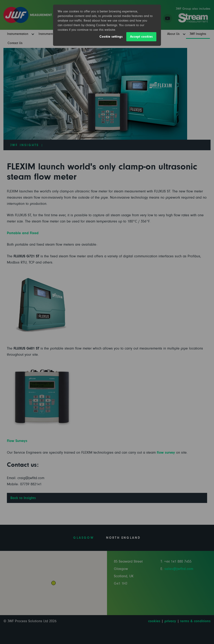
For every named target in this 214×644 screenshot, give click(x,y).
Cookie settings (111, 37)
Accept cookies (141, 37)
